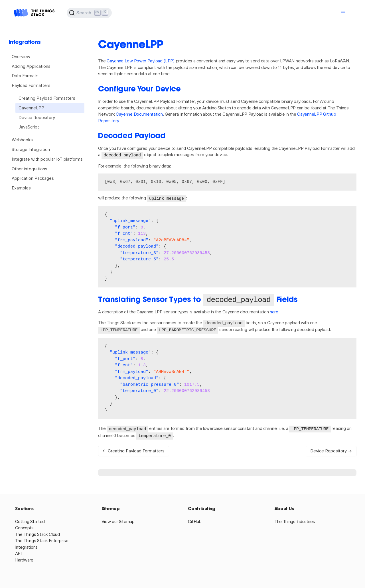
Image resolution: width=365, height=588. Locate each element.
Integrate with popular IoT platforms (47, 159)
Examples (21, 188)
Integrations (26, 546)
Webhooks (22, 140)
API (18, 553)
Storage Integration (31, 149)
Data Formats (25, 76)
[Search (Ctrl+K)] (89, 13)
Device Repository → (331, 450)
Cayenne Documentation (139, 114)
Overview (21, 57)
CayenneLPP (31, 108)
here (274, 312)
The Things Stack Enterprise (42, 540)
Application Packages (33, 178)
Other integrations (30, 169)
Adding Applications (31, 66)
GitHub (195, 521)
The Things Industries (295, 521)
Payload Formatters (31, 85)
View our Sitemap (118, 521)
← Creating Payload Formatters (134, 450)
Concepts (25, 527)
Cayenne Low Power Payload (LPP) (141, 61)
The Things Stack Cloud (37, 533)
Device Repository (37, 118)
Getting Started (30, 521)
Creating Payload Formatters (47, 98)
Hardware (24, 559)
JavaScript (29, 127)
